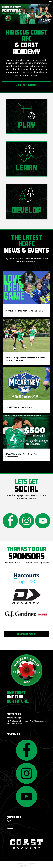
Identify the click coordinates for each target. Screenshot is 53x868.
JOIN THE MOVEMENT (27, 85)
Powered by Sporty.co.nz (27, 864)
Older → (27, 465)
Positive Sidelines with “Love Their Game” (25, 311)
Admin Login (26, 866)
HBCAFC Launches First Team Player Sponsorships (23, 455)
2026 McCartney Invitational (19, 407)
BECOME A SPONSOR (27, 634)
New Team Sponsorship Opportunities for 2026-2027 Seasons (25, 359)
